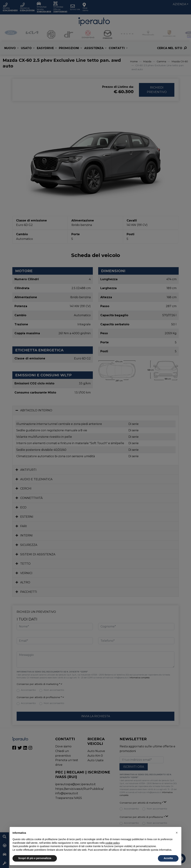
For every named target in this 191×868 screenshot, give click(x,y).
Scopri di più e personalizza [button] (35, 858)
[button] (177, 833)
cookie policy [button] (112, 843)
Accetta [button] (168, 858)
